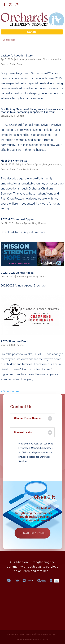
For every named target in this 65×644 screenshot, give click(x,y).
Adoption (20, 59)
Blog (45, 59)
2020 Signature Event (15, 342)
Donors (5, 65)
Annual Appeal (34, 59)
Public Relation (31, 170)
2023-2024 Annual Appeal (18, 220)
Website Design (24, 639)
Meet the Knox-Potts (14, 161)
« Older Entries (10, 391)
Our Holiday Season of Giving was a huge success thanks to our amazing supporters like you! (32, 111)
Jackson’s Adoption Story (17, 56)
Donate (32, 32)
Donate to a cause (32, 533)
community (55, 59)
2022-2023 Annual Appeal (18, 273)
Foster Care (16, 65)
